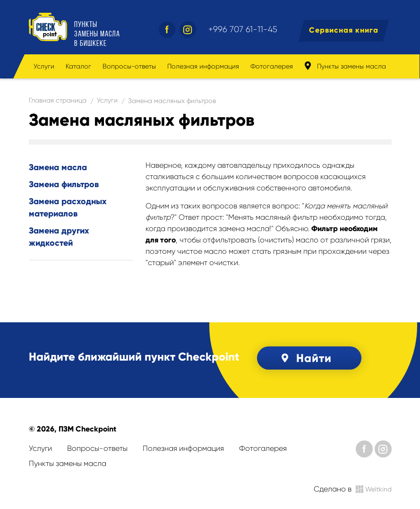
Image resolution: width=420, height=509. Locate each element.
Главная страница (58, 100)
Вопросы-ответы (129, 66)
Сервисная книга (344, 30)
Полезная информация (203, 66)
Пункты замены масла (345, 66)
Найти (305, 358)
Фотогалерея (272, 66)
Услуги (44, 66)
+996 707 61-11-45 (243, 29)
